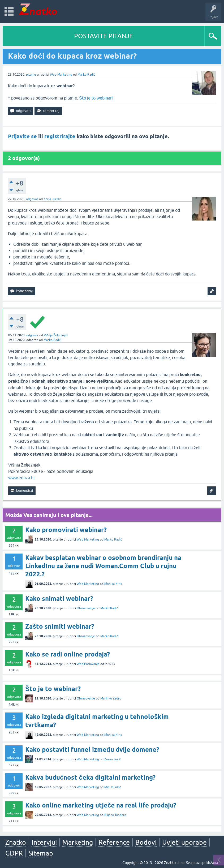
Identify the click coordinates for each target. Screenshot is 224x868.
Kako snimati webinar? (59, 599)
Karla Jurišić (52, 199)
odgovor (32, 199)
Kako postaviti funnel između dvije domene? (92, 750)
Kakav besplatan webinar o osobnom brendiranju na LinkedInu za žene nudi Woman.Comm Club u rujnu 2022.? (103, 566)
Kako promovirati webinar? (66, 530)
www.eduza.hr (22, 478)
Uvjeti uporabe (184, 842)
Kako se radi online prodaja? (68, 654)
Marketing (78, 842)
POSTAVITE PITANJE (104, 36)
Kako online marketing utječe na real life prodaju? (101, 805)
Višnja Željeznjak (56, 335)
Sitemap (41, 853)
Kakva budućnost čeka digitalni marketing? (90, 777)
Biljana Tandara (115, 815)
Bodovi (146, 842)
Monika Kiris (113, 584)
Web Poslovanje (88, 664)
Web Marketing (61, 75)
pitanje (31, 75)
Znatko (16, 842)
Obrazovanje (86, 608)
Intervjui (44, 842)
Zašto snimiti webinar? (60, 626)
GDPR (14, 853)
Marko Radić (86, 75)
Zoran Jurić (113, 759)
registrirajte (60, 136)
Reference (114, 842)
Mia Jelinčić (113, 787)
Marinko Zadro (111, 698)
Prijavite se (22, 136)
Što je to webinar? (96, 98)
